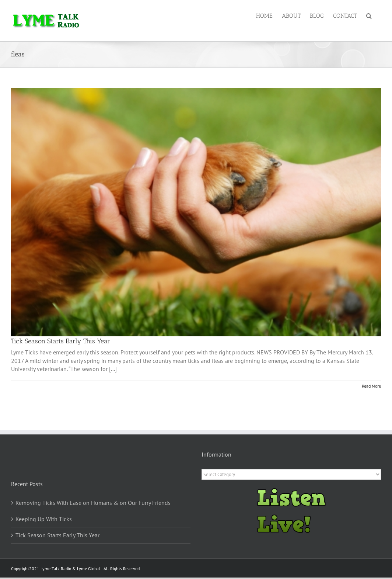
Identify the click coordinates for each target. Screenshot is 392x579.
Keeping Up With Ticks (44, 519)
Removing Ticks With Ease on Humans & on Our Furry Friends (93, 503)
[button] (369, 15)
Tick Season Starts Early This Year (61, 341)
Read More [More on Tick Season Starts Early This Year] (371, 386)
